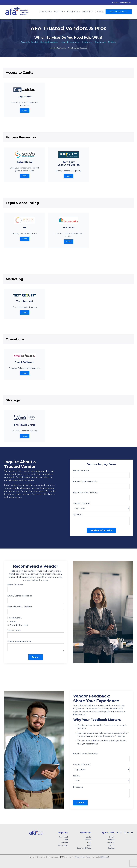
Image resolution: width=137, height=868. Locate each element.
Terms (88, 863)
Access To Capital (29, 42)
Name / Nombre (81, 473)
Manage (64, 848)
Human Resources (49, 42)
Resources (74, 12)
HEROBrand (104, 863)
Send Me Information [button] (101, 533)
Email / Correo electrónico (86, 484)
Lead (66, 845)
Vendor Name (14, 634)
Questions (78, 517)
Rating (77, 781)
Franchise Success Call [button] (119, 12)
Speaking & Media (84, 854)
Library (99, 12)
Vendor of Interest (82, 506)
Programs (46, 12)
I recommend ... (15, 622)
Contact (111, 854)
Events (112, 851)
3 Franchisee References (19, 645)
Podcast (88, 845)
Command (63, 843)
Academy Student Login (121, 2)
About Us (60, 12)
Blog (89, 848)
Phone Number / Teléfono (86, 495)
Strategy (112, 42)
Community (88, 12)
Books (88, 843)
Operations (100, 42)
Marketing (87, 42)
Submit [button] (36, 661)
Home (112, 843)
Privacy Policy (80, 863)
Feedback (78, 792)
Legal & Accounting (70, 42)
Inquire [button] (25, 111)
